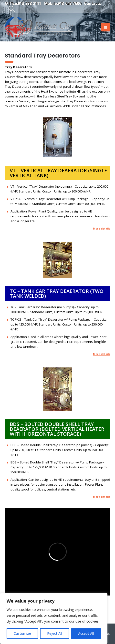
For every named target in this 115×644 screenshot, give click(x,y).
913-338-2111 (30, 3)
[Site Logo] (39, 27)
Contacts (92, 3)
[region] (54, 618)
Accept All (86, 633)
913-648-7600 (69, 3)
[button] (12, 9)
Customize (22, 633)
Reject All (55, 633)
